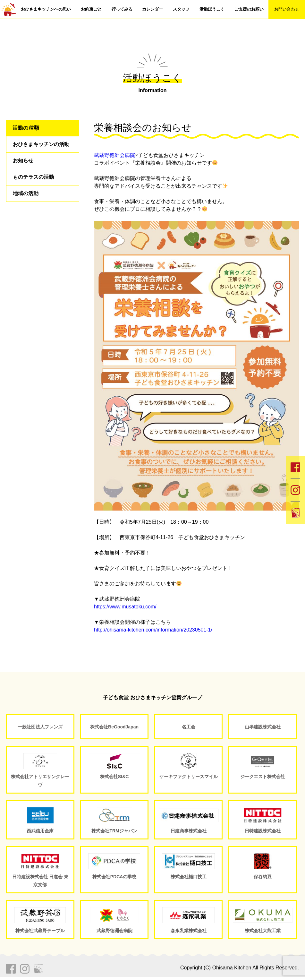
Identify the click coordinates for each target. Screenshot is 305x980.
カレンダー (152, 9)
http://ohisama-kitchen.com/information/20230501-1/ (153, 630)
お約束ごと (91, 9)
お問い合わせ (287, 9)
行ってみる (122, 9)
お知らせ (23, 161)
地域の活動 (26, 193)
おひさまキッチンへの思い (46, 9)
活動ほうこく (212, 9)
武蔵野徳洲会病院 (114, 155)
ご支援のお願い (249, 9)
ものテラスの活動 (33, 177)
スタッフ (181, 9)
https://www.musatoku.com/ (125, 607)
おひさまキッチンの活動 (41, 144)
